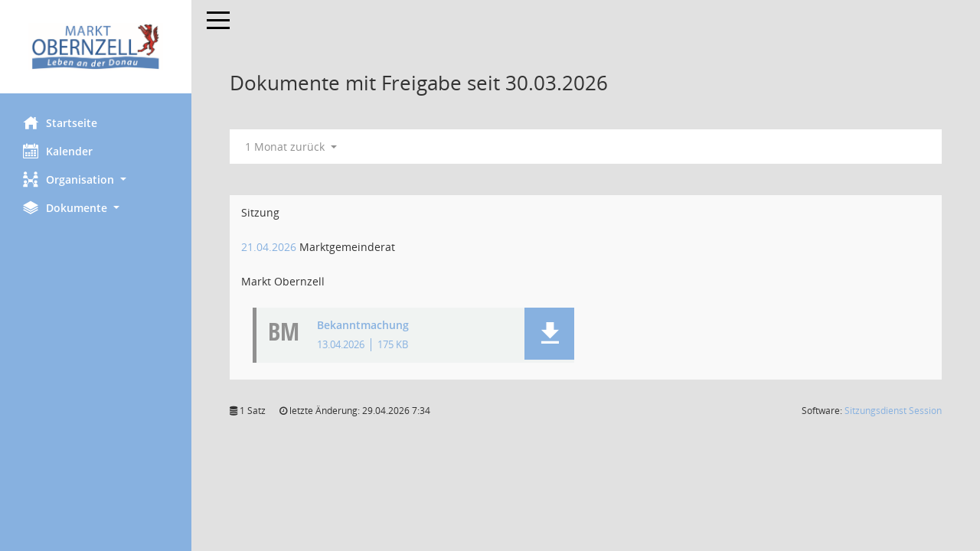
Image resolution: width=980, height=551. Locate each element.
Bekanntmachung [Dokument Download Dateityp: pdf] (363, 326)
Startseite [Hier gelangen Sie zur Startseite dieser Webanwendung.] (60, 122)
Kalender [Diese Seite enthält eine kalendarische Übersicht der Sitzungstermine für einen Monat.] (58, 151)
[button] (96, 179)
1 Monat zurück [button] (291, 147)
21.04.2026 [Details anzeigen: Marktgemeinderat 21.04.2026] (269, 247)
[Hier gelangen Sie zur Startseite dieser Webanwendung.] (96, 47)
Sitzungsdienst (893, 411)
